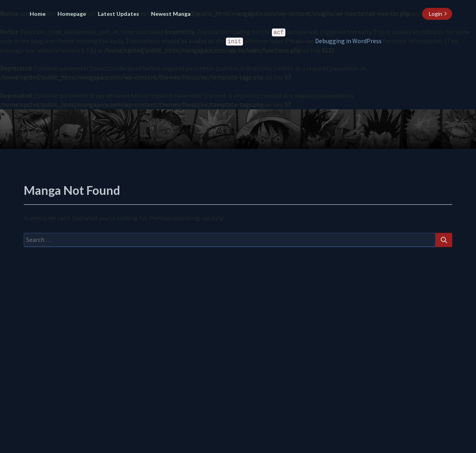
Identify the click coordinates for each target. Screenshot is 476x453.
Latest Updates (119, 14)
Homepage (72, 14)
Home (38, 14)
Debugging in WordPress (348, 41)
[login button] (437, 14)
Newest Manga (171, 14)
